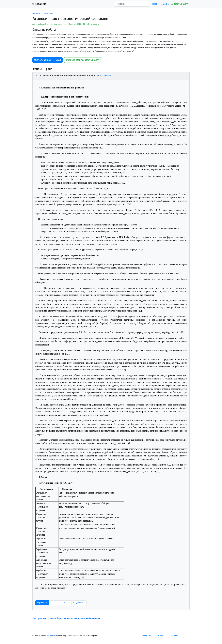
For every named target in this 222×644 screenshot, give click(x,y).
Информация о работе (66, 618)
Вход (155, 4)
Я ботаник (49, 636)
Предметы (37, 13)
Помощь (164, 4)
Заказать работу (180, 4)
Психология (49, 13)
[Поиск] (132, 4)
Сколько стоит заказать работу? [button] (83, 60)
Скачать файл (105, 76)
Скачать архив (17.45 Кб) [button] (48, 60)
